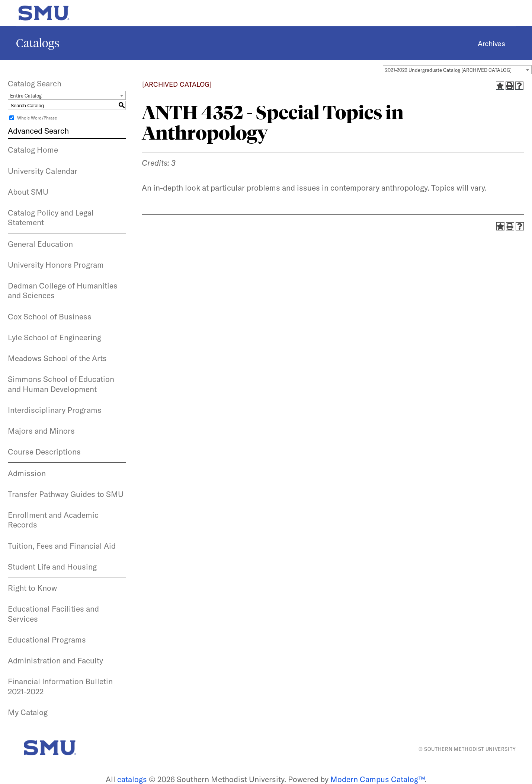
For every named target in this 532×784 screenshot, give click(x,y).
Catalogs (38, 43)
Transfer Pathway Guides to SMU (66, 494)
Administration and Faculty (55, 660)
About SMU (28, 192)
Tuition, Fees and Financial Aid (62, 546)
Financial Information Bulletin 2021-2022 (60, 686)
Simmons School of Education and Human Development (61, 384)
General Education (40, 244)
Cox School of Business (50, 316)
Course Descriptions (44, 452)
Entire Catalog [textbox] (26, 96)
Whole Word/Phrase (37, 118)
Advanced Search (38, 131)
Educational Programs (47, 640)
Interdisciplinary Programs (55, 410)
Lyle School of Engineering (55, 337)
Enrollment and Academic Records (53, 520)
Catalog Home (33, 150)
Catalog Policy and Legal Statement (51, 217)
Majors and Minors (41, 431)
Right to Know (32, 588)
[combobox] (457, 70)
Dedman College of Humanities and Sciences (63, 290)
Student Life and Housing (52, 567)
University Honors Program (56, 265)
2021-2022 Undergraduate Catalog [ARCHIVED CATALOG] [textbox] (448, 70)
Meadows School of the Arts (57, 358)
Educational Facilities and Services (53, 614)
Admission (27, 473)
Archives (491, 43)
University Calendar (43, 171)
